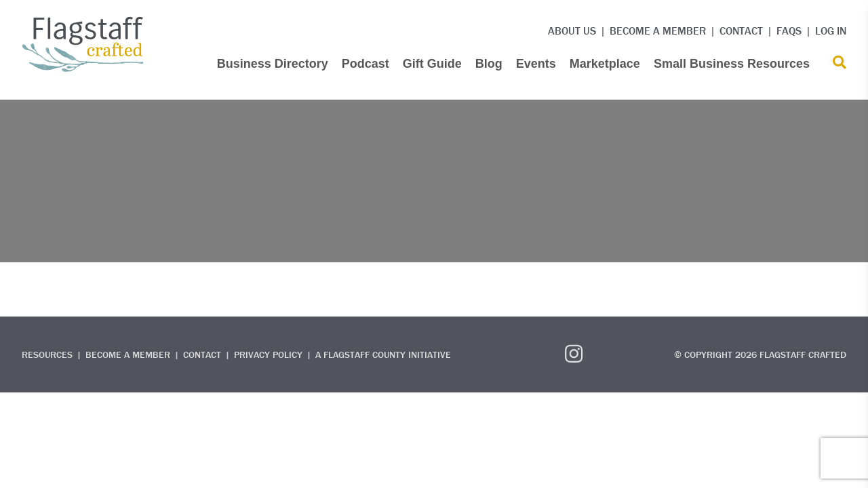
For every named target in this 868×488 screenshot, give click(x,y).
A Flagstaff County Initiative (383, 354)
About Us (572, 30)
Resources (47, 354)
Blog (489, 64)
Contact (741, 30)
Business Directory (273, 64)
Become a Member (658, 30)
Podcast (366, 64)
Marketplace (605, 64)
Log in (831, 30)
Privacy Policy (268, 354)
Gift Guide (432, 64)
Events (536, 64)
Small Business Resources (732, 64)
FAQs (789, 30)
